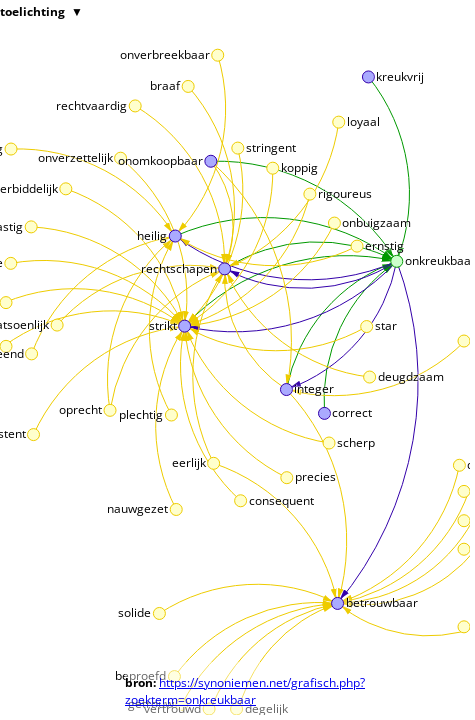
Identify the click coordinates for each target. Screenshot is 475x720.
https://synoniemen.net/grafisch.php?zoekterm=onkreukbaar (245, 691)
